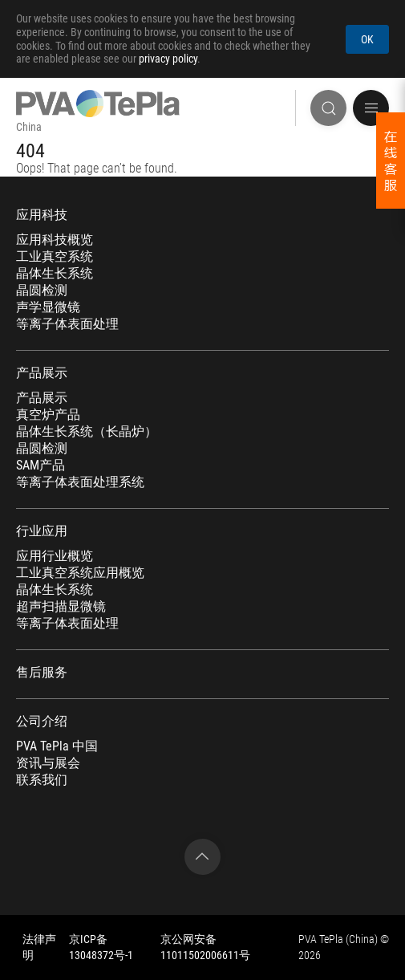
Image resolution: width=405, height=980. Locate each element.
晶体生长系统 (55, 274)
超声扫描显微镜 (61, 607)
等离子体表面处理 (67, 324)
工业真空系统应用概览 (80, 573)
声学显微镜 (48, 307)
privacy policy (168, 59)
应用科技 (42, 215)
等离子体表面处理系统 (80, 482)
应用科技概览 (55, 240)
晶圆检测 (42, 291)
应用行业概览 (55, 556)
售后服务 (42, 673)
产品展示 (42, 373)
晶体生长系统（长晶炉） (87, 432)
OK (367, 39)
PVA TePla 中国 (57, 746)
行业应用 (42, 531)
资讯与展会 (48, 763)
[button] (371, 108)
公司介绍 (42, 722)
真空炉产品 (48, 415)
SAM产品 (40, 466)
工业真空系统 (55, 257)
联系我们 (42, 780)
